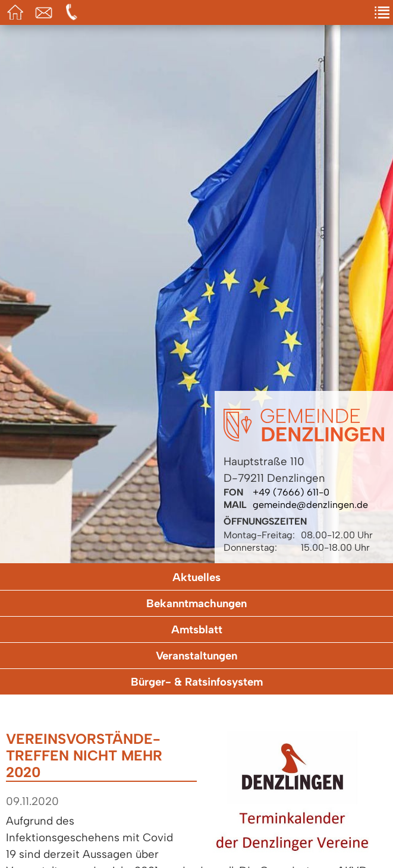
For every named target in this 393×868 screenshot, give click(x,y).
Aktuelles (196, 577)
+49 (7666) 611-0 (291, 492)
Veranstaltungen (196, 656)
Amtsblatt (197, 629)
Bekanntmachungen (196, 603)
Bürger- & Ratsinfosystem (197, 682)
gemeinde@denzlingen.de (310, 505)
